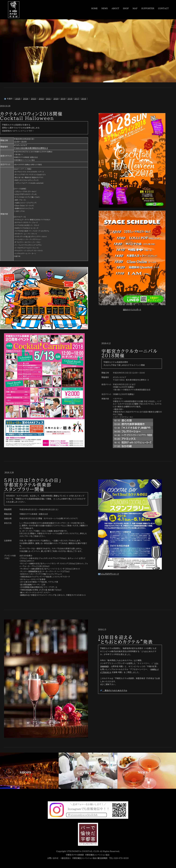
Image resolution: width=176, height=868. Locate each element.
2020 (56, 99)
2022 (41, 99)
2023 (33, 99)
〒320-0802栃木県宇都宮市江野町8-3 (31, 148)
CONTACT (163, 8)
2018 (70, 99)
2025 (18, 99)
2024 (26, 99)
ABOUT (115, 8)
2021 (48, 99)
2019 (63, 99)
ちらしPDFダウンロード (108, 574)
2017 (77, 99)
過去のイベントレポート (132, 310)
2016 (84, 99)
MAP (135, 8)
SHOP (126, 8)
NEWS (105, 8)
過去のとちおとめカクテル (114, 690)
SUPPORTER (148, 8)
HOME (94, 8)
